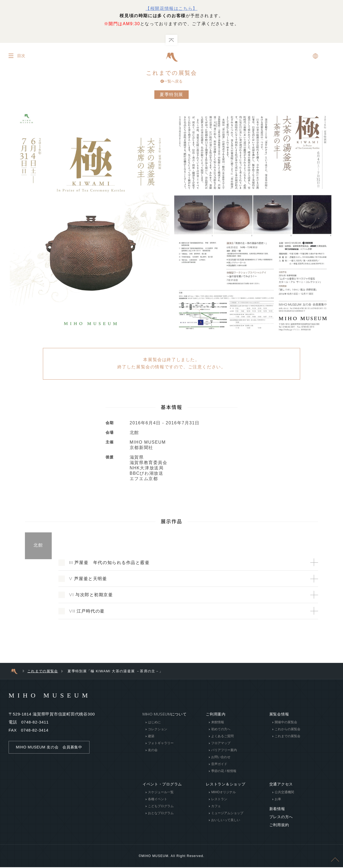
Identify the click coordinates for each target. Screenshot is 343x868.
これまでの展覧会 (171, 77)
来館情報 (218, 723)
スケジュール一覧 (161, 793)
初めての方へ (221, 730)
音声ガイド (219, 765)
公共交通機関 (284, 793)
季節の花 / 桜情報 (224, 772)
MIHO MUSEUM (50, 696)
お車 (278, 800)
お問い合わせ (221, 758)
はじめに (154, 723)
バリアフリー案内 (224, 751)
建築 (151, 737)
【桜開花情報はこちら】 (171, 8)
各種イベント (158, 800)
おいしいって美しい (226, 821)
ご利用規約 (279, 826)
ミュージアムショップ (227, 814)
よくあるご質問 (222, 737)
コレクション (158, 730)
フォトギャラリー (161, 744)
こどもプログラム (161, 807)
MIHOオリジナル (223, 793)
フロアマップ (221, 744)
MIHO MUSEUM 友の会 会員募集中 (49, 748)
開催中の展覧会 (286, 723)
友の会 (153, 751)
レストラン (219, 800)
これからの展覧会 (288, 730)
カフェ (216, 807)
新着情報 (277, 810)
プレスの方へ (281, 818)
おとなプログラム (161, 814)
